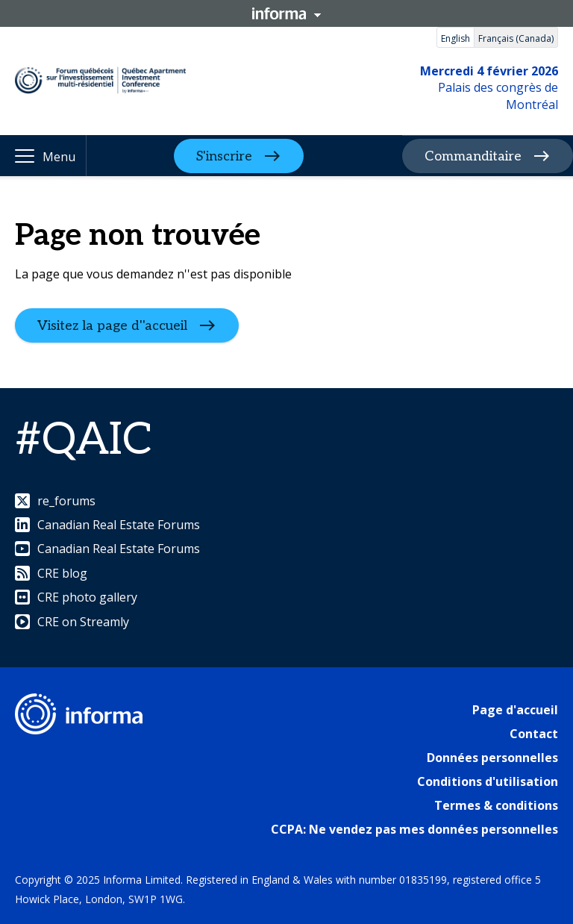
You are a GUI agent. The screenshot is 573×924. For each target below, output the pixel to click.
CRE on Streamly (72, 622)
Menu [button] (59, 157)
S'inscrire (224, 156)
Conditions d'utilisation (488, 781)
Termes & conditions (496, 805)
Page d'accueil (515, 710)
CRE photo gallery (76, 597)
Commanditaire (473, 156)
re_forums (55, 501)
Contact (534, 734)
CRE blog (51, 573)
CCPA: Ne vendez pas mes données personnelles (414, 829)
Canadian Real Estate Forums (107, 525)
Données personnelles (492, 758)
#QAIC (84, 440)
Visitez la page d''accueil (112, 326)
